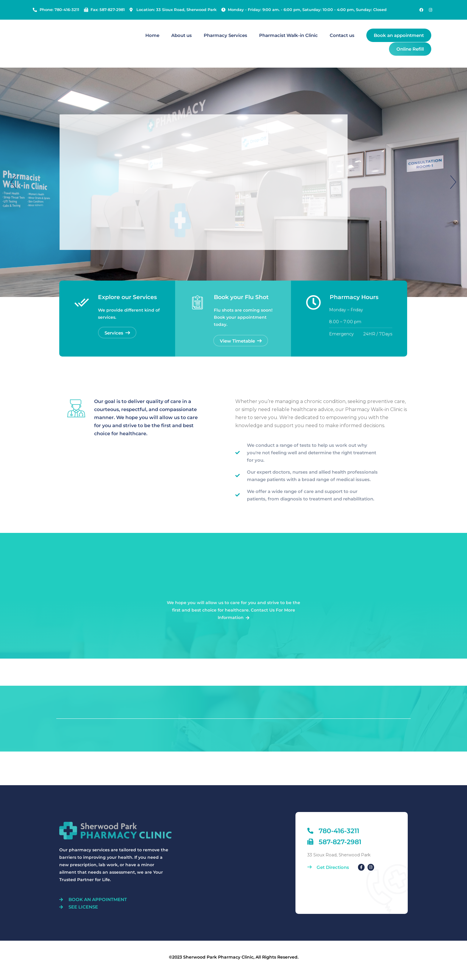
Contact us (342, 35)
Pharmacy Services (225, 35)
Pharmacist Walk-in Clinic (288, 35)
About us (182, 35)
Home (152, 35)
